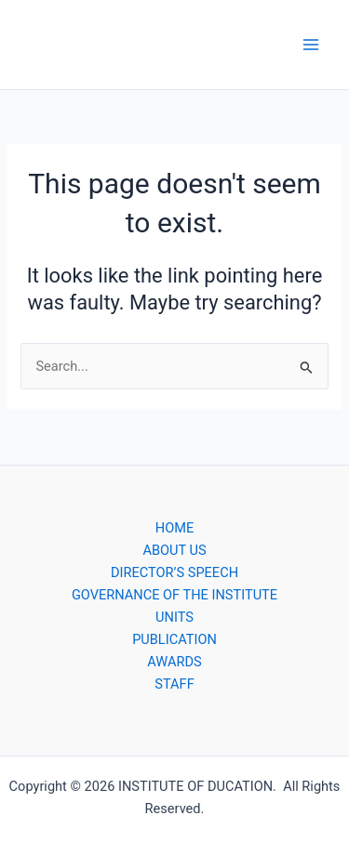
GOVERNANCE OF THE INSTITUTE (174, 595)
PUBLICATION (174, 639)
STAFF (174, 684)
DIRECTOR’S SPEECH (174, 572)
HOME (174, 528)
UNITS (174, 617)
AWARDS (174, 662)
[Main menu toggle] (311, 45)
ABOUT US (174, 550)
